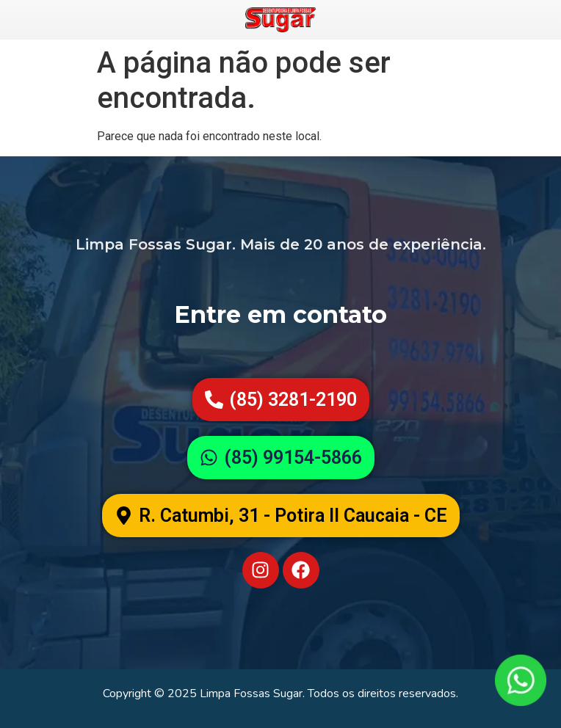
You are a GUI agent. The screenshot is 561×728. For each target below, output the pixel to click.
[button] (281, 516)
